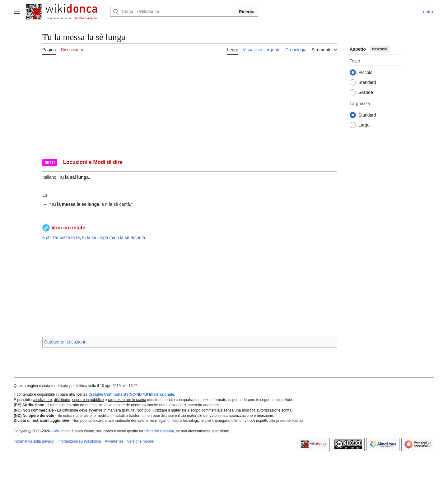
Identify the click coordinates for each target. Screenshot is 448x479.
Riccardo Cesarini (159, 431)
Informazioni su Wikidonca (79, 441)
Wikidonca (62, 431)
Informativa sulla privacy (34, 441)
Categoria (54, 342)
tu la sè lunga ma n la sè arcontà (114, 237)
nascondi (380, 49)
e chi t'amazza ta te (61, 237)
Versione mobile (140, 441)
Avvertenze (114, 441)
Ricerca (247, 12)
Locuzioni (76, 342)
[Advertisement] (190, 289)
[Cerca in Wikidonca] (173, 12)
